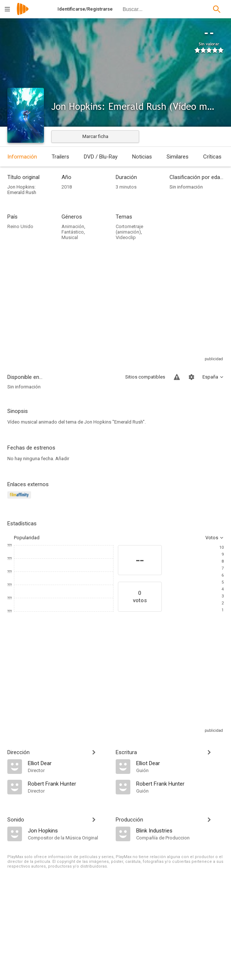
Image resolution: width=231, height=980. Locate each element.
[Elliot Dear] (68, 763)
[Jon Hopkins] (68, 830)
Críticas (212, 157)
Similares (178, 157)
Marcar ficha (95, 136)
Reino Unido (20, 226)
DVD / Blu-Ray (101, 157)
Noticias (142, 157)
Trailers (60, 157)
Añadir (62, 459)
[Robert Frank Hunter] (68, 783)
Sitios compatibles (145, 377)
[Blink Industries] (180, 830)
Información (22, 157)
